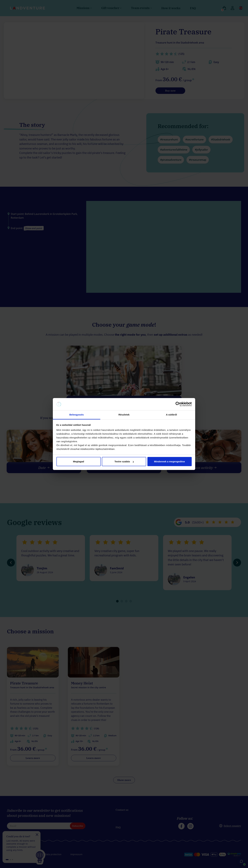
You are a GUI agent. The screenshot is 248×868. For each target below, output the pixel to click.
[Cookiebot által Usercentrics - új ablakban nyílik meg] (178, 404)
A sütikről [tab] (171, 415)
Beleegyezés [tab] (76, 415)
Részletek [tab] (124, 415)
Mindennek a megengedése (169, 461)
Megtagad (78, 461)
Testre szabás (124, 461)
